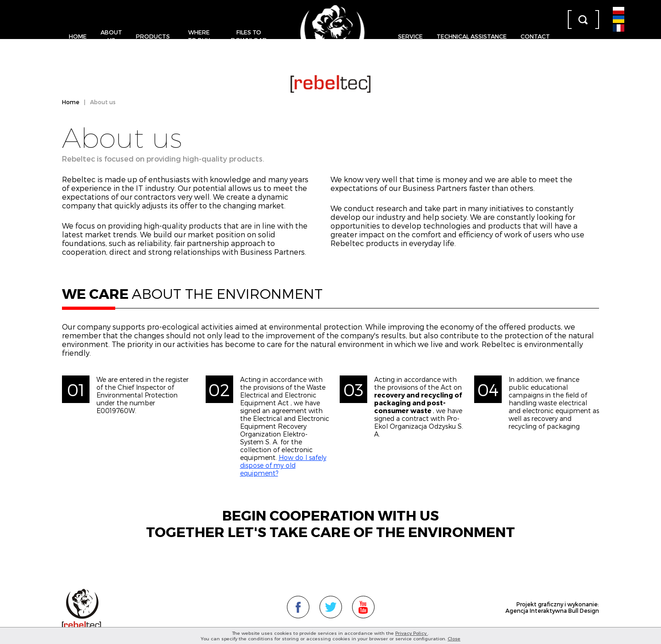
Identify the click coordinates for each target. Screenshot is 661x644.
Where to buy (199, 36)
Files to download (249, 36)
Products (153, 36)
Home (78, 36)
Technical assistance (472, 36)
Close (454, 638)
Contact (535, 36)
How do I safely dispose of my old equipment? (283, 465)
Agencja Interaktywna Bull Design (552, 610)
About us (111, 36)
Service (410, 36)
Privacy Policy (412, 633)
